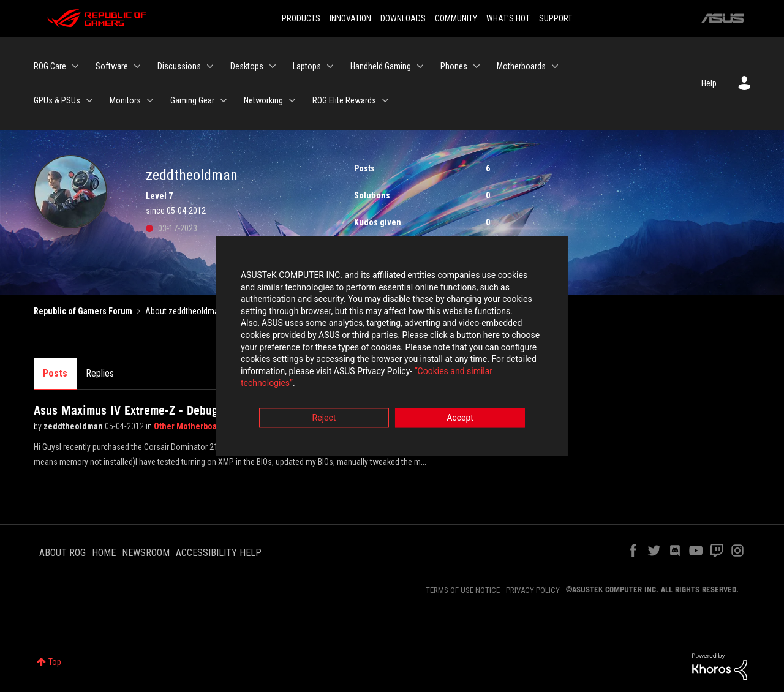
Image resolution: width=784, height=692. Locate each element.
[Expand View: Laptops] (330, 66)
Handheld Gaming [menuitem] (381, 66)
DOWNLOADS (403, 18)
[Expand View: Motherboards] (555, 66)
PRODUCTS (301, 18)
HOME (104, 553)
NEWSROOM (146, 553)
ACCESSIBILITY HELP (219, 553)
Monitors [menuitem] (125, 100)
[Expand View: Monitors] (150, 100)
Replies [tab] (100, 373)
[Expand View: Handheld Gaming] (420, 66)
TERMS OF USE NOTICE (463, 590)
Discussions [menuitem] (179, 66)
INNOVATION (350, 18)
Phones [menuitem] (454, 66)
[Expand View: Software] (137, 66)
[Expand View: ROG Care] (75, 66)
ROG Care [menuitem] (50, 66)
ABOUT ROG (62, 553)
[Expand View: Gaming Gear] (224, 100)
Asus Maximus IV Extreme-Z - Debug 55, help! (151, 410)
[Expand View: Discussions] (210, 66)
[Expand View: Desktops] (273, 66)
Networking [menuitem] (263, 100)
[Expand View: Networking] (292, 100)
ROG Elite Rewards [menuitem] (344, 100)
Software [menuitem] (112, 66)
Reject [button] (324, 414)
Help (709, 83)
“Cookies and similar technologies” (312, 379)
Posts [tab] (55, 373)
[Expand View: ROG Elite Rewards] (385, 100)
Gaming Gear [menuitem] (192, 100)
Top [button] (55, 662)
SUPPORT (556, 18)
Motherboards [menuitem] (521, 66)
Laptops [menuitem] (307, 66)
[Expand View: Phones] (477, 66)
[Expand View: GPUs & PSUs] (89, 100)
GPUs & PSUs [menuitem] (57, 100)
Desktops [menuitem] (247, 66)
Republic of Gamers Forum (83, 311)
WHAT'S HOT (508, 18)
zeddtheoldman (74, 426)
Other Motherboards (192, 426)
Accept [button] (460, 414)
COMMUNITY (456, 18)
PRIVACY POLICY (533, 590)
